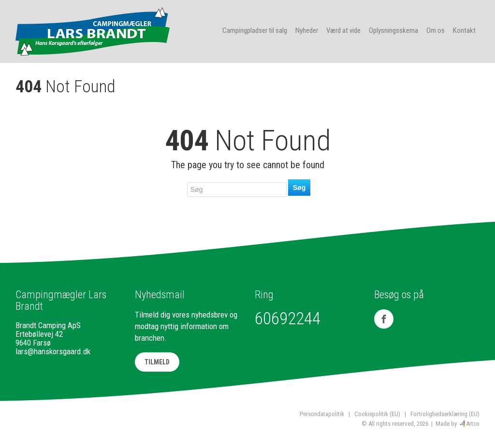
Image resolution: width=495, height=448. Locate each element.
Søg (299, 188)
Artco (473, 424)
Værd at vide (343, 30)
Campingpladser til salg (255, 30)
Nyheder (307, 30)
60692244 (288, 319)
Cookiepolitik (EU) (377, 414)
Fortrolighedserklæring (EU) (445, 414)
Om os (436, 30)
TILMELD (157, 362)
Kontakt (464, 30)
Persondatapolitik (322, 414)
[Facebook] (384, 319)
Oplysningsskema (393, 30)
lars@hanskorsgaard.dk (53, 351)
